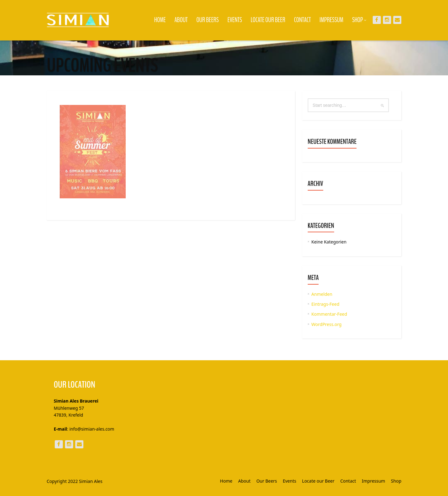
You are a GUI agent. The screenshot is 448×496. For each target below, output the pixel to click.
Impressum (331, 20)
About (181, 20)
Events (235, 20)
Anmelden (322, 294)
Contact (302, 20)
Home (160, 20)
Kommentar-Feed (329, 314)
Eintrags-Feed (325, 304)
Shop (359, 20)
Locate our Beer (268, 20)
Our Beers (208, 20)
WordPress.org (327, 324)
